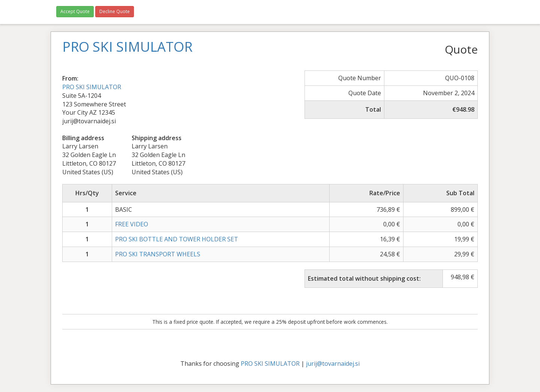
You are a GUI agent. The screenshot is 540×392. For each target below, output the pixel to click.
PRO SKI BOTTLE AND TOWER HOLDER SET (177, 239)
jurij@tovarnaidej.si (333, 364)
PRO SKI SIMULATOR (92, 87)
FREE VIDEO (132, 224)
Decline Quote (115, 11)
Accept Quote (75, 11)
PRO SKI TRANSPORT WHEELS (158, 254)
